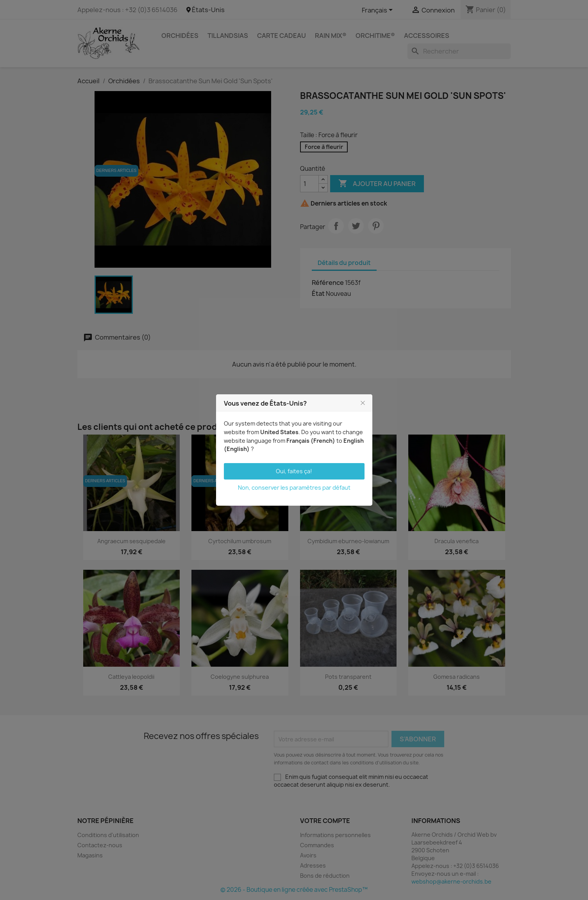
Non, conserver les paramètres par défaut (294, 488)
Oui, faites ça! (294, 471)
